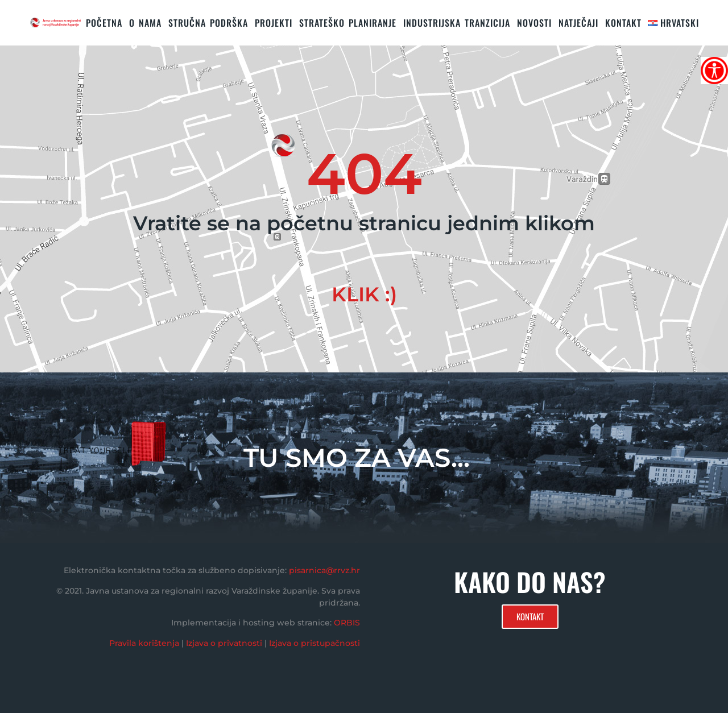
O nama (145, 23)
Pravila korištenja (144, 643)
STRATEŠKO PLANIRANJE (348, 23)
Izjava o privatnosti (224, 643)
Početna (104, 23)
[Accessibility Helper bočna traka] (714, 71)
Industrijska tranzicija (457, 23)
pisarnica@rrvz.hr (324, 570)
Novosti (534, 23)
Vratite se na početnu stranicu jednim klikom (364, 223)
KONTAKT (623, 23)
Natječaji (578, 23)
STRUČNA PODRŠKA (208, 23)
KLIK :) (364, 294)
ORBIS (347, 623)
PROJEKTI (274, 23)
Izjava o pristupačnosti (315, 643)
